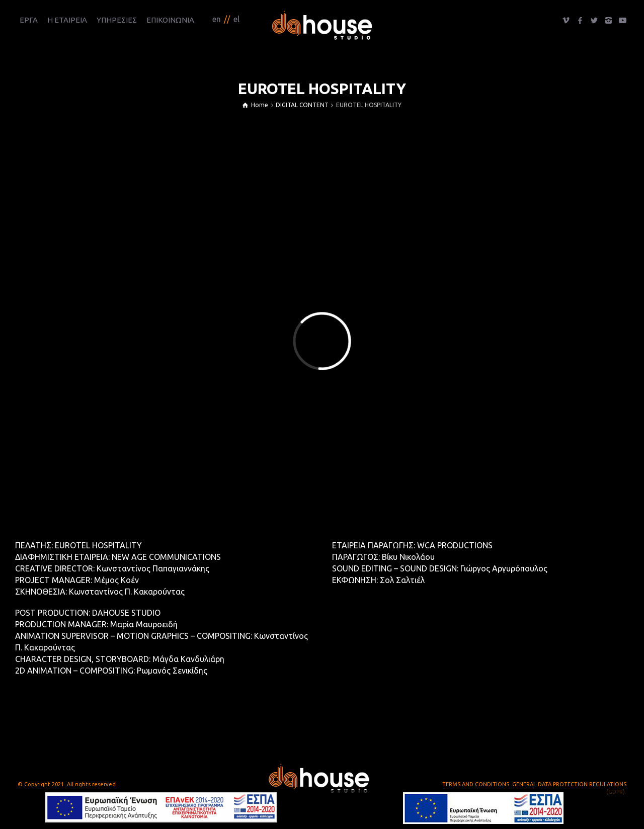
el (236, 19)
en (217, 19)
